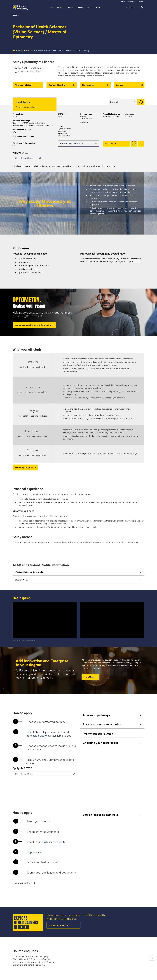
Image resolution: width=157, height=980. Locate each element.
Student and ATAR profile (79, 143)
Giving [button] (89, 7)
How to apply (95, 85)
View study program (25, 467)
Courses (28, 51)
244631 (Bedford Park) (28, 158)
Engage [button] (71, 7)
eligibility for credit (53, 842)
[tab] (79, 572)
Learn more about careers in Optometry (34, 325)
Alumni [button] (80, 7)
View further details (25, 883)
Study (19, 51)
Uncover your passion (63, 925)
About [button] (98, 7)
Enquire (129, 85)
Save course (117, 144)
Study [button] (51, 7)
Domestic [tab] (115, 102)
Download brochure (62, 85)
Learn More (90, 677)
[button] (131, 7)
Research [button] (61, 7)
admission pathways (39, 736)
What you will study (28, 85)
